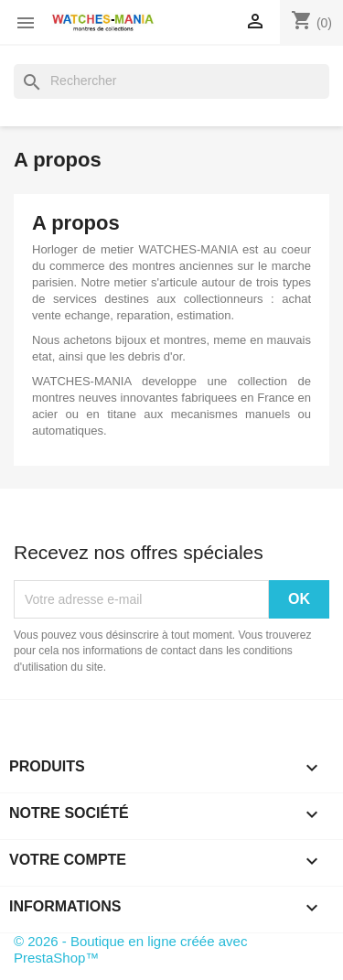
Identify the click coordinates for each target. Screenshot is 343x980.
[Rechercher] (171, 81)
